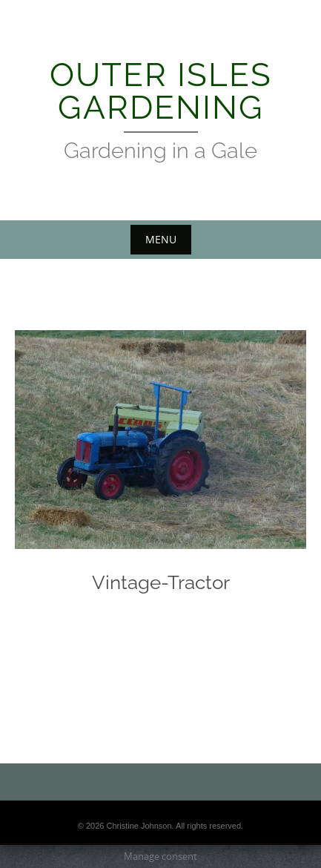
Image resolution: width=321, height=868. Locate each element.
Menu (161, 239)
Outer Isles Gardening (161, 91)
